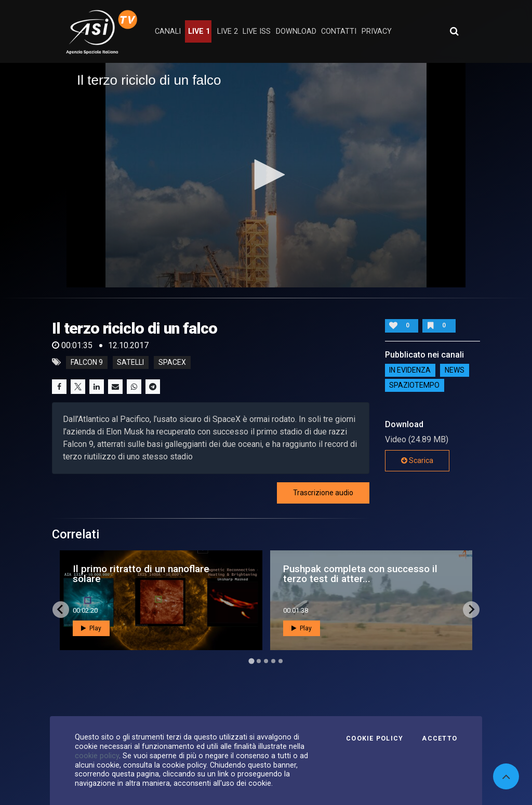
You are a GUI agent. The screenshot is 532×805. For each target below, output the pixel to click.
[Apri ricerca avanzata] (454, 31)
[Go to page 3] (266, 661)
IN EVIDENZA (410, 371)
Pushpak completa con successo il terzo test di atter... (360, 574)
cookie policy (97, 756)
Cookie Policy (375, 738)
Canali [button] (168, 31)
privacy (377, 31)
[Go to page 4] (273, 661)
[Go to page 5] (281, 661)
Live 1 (199, 31)
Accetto (440, 738)
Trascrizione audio (323, 493)
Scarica (417, 460)
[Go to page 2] (259, 661)
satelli (130, 362)
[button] (266, 175)
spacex (172, 362)
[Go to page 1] (251, 661)
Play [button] (91, 628)
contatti (339, 31)
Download (296, 31)
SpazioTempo (414, 386)
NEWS (455, 371)
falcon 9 (87, 362)
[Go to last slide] (61, 610)
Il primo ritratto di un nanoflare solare (141, 574)
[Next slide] (471, 610)
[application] (266, 175)
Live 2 (228, 31)
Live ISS (257, 31)
